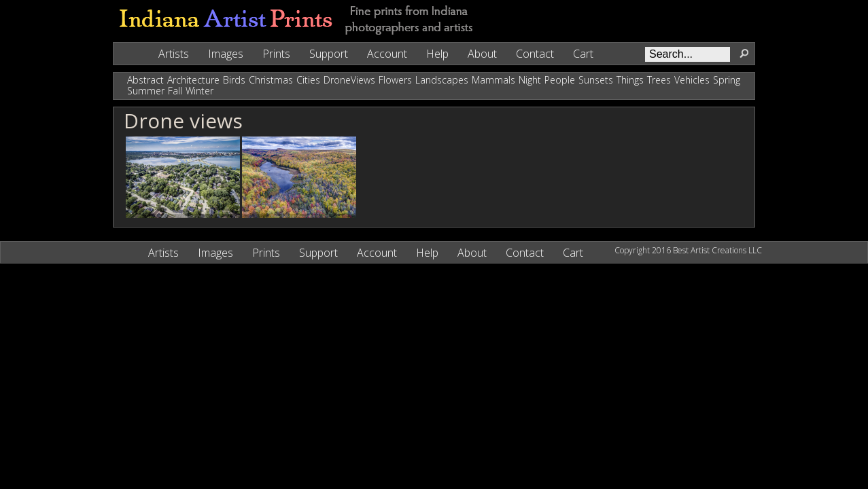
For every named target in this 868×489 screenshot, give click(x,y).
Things (630, 80)
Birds (234, 80)
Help (437, 54)
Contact (535, 54)
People (560, 80)
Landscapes (442, 80)
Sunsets (596, 80)
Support (329, 54)
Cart (583, 54)
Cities (308, 80)
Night (530, 80)
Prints (276, 54)
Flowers (395, 80)
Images (226, 54)
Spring (727, 80)
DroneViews (349, 80)
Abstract (145, 80)
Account (387, 54)
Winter (199, 91)
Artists (174, 54)
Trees (659, 80)
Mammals (493, 80)
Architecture (193, 80)
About (482, 54)
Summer (146, 91)
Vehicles (692, 80)
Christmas (271, 80)
